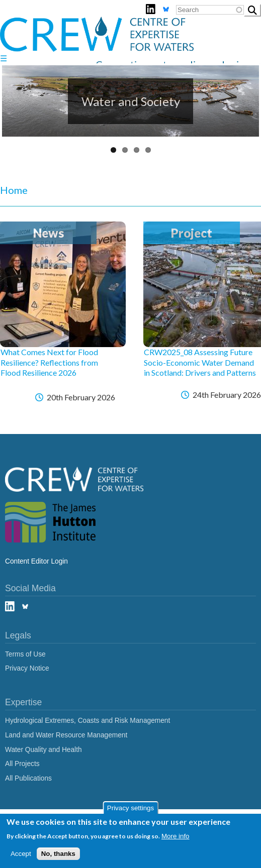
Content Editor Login (36, 561)
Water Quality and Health (43, 750)
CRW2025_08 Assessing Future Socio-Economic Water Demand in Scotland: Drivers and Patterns (200, 362)
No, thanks (58, 854)
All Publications (28, 778)
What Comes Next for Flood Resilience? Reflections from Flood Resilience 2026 (49, 362)
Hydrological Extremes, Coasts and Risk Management (88, 721)
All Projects (22, 764)
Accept (21, 854)
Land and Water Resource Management (66, 735)
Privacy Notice (27, 668)
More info (176, 836)
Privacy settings (130, 808)
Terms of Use (25, 654)
